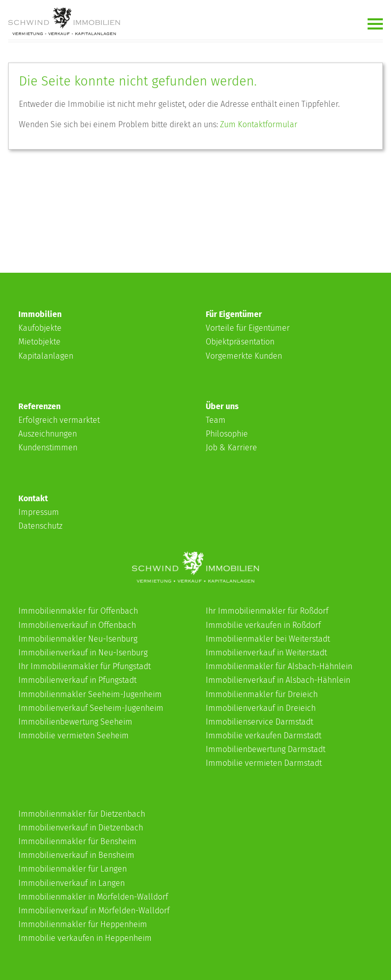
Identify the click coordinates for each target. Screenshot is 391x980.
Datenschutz (40, 526)
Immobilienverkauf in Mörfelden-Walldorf (94, 911)
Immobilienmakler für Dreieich (262, 694)
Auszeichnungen (48, 434)
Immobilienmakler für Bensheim (77, 841)
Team (216, 420)
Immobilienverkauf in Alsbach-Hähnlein (278, 680)
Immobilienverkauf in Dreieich (261, 708)
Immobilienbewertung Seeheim (75, 722)
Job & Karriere (231, 448)
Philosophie (227, 434)
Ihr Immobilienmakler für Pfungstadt (85, 666)
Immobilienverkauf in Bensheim (76, 855)
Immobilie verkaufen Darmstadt (263, 736)
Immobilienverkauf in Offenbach (77, 625)
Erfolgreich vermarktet (59, 420)
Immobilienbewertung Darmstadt (266, 749)
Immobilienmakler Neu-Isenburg (78, 639)
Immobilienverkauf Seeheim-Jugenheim (91, 708)
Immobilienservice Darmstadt (259, 722)
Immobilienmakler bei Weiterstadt (268, 639)
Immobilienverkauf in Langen (72, 883)
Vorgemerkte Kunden (244, 356)
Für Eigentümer (234, 314)
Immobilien (40, 314)
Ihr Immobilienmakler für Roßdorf (267, 611)
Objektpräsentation (240, 342)
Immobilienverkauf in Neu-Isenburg (83, 653)
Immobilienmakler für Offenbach (78, 611)
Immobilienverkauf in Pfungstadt (77, 680)
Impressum (39, 512)
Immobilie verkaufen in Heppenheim (85, 938)
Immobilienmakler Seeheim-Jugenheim (90, 694)
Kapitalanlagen (46, 356)
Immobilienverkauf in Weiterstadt (266, 653)
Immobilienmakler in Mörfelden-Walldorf (93, 897)
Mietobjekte (39, 342)
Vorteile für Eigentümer (248, 328)
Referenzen (39, 406)
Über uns (222, 406)
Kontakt (33, 498)
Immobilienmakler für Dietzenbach (82, 814)
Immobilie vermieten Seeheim (74, 736)
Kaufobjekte (40, 328)
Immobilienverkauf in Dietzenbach (81, 828)
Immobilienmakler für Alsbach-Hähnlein (279, 666)
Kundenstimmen (48, 448)
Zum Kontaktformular (259, 124)
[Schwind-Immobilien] (195, 580)
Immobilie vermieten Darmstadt (264, 763)
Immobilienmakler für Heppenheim (83, 924)
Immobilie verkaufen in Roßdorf (263, 625)
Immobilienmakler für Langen (73, 869)
